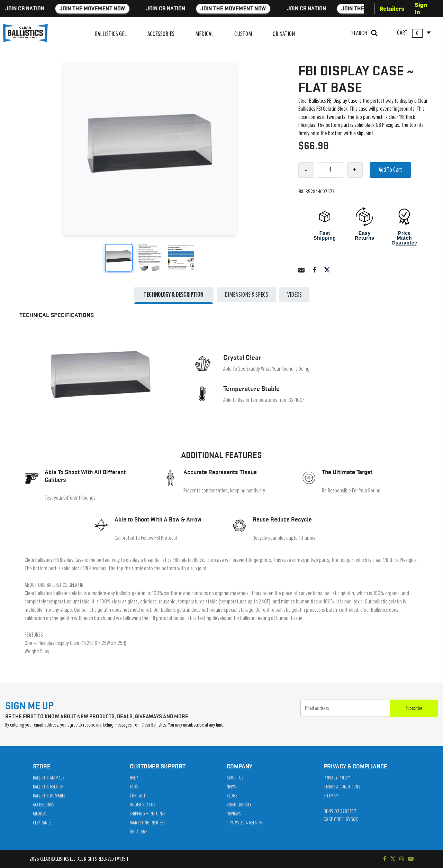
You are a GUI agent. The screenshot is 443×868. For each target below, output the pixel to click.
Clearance (42, 823)
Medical (40, 814)
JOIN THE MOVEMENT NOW (67, 8)
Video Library (239, 805)
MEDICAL (204, 34)
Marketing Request (148, 823)
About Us (235, 778)
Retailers (392, 9)
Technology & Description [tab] (173, 295)
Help (134, 778)
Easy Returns (365, 236)
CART (414, 33)
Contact (138, 796)
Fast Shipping (325, 236)
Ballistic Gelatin (48, 787)
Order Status (142, 805)
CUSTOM (243, 34)
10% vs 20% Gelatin (245, 823)
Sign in (421, 8)
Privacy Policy (337, 778)
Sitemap (331, 796)
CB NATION (284, 34)
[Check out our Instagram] (402, 859)
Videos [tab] (295, 295)
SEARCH (364, 33)
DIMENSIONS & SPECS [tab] (246, 295)
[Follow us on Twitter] (393, 859)
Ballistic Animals (48, 778)
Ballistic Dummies (49, 796)
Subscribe (414, 708)
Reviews (234, 814)
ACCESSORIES (161, 34)
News (231, 787)
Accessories (43, 805)
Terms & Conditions (342, 787)
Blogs (232, 796)
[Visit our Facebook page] (385, 859)
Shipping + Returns (147, 814)
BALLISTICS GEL (111, 34)
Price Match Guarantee (404, 238)
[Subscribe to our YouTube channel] (411, 859)
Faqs (134, 787)
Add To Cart (390, 170)
